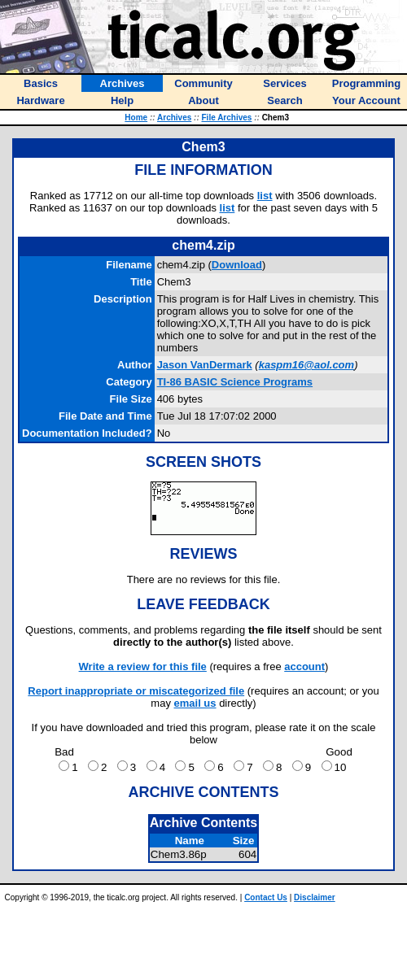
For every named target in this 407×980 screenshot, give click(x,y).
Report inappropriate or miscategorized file (136, 691)
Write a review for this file (143, 666)
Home (136, 118)
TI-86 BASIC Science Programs (235, 382)
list (265, 196)
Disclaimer (315, 897)
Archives (174, 118)
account (304, 666)
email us (195, 703)
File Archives (227, 118)
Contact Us (266, 897)
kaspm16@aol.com (306, 365)
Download (237, 265)
